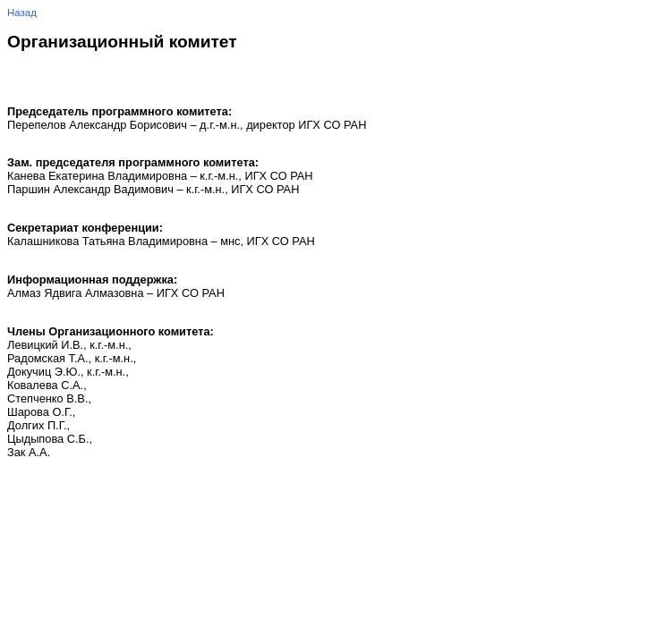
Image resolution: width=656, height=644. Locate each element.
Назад (22, 13)
